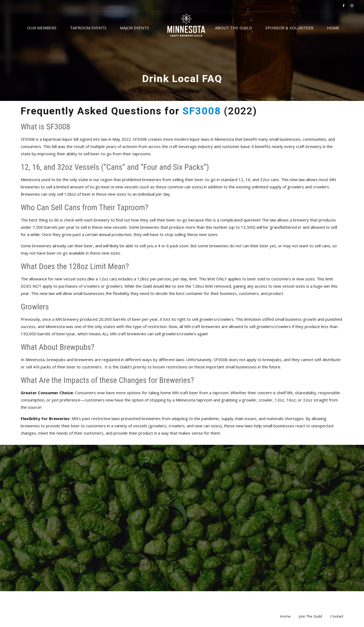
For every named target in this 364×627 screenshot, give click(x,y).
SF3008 (203, 111)
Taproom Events (88, 28)
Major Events (134, 28)
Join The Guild (311, 616)
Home (333, 28)
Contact (337, 616)
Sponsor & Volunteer (289, 28)
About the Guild (233, 28)
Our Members (42, 28)
